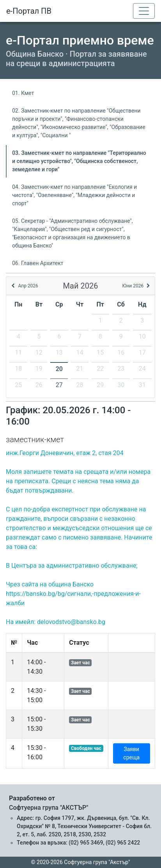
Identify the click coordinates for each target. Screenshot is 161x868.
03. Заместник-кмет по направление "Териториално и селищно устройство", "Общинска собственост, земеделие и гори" (79, 161)
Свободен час (86, 748)
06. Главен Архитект (38, 263)
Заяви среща (131, 753)
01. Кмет (23, 93)
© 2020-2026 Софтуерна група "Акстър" (81, 862)
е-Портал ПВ (29, 11)
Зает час (80, 663)
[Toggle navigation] (144, 11)
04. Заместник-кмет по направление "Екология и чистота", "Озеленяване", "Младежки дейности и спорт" (74, 195)
